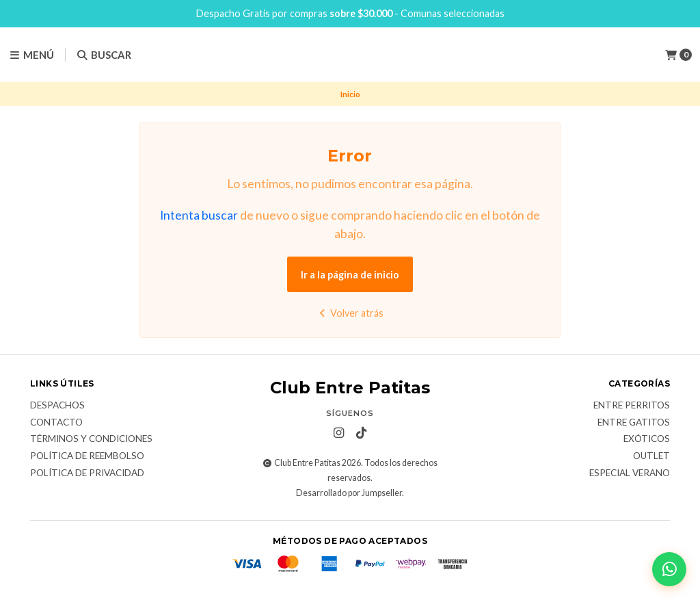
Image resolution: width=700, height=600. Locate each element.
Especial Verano (630, 473)
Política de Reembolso (87, 456)
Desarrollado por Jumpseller (349, 493)
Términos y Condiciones (91, 439)
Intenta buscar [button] (199, 215)
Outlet (651, 456)
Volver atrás (350, 313)
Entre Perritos (632, 406)
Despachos (57, 406)
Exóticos (647, 439)
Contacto (56, 423)
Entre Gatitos (634, 423)
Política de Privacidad (87, 473)
